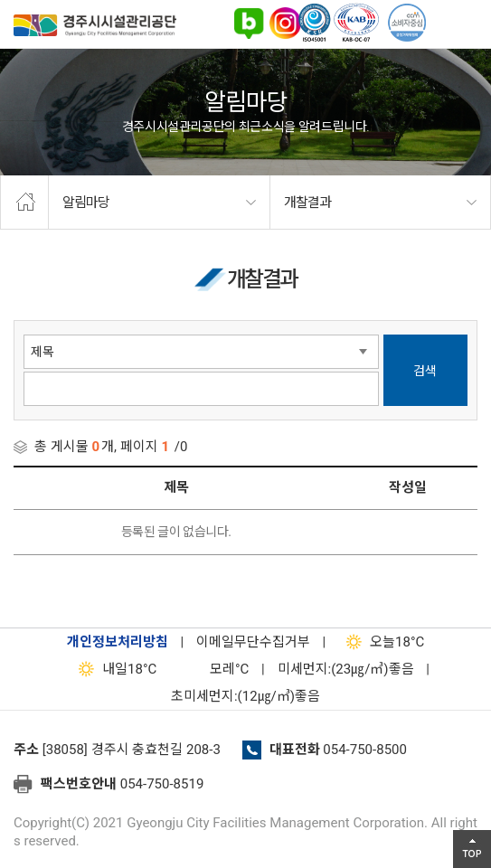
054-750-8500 (365, 750)
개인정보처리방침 (118, 642)
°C (213, 669)
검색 (425, 371)
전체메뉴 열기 (468, 23)
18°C (381, 642)
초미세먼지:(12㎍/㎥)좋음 (245, 696)
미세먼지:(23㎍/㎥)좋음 (346, 669)
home (24, 203)
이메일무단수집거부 (253, 642)
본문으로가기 (41, 0)
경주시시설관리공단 (95, 28)
